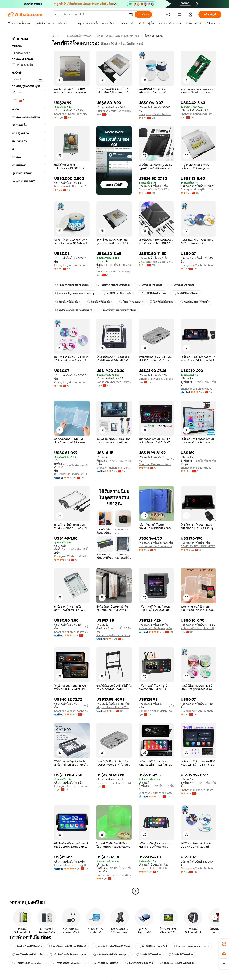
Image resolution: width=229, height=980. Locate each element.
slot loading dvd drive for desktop (75, 293)
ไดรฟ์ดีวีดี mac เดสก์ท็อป (152, 946)
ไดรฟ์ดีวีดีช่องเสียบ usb (152, 293)
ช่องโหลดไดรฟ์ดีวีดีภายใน (27, 955)
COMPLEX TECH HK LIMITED (198, 546)
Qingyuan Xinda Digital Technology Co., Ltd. (156, 189)
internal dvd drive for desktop (192, 946)
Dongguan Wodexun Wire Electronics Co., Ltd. (72, 556)
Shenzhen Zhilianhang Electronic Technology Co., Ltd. (198, 389)
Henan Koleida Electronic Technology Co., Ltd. (72, 186)
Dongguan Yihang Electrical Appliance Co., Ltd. (198, 189)
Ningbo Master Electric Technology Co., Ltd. (114, 707)
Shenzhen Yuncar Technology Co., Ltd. (72, 711)
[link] (224, 944)
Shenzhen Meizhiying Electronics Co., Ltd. (198, 468)
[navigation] (29, 464)
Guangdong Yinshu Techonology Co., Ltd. (156, 114)
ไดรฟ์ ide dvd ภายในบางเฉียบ (177, 963)
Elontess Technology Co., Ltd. (156, 379)
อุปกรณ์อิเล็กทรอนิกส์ (79, 36)
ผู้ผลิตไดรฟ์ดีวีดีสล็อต (68, 302)
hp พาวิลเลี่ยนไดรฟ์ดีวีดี (104, 963)
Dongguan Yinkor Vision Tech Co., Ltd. (156, 711)
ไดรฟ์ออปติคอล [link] (154, 36)
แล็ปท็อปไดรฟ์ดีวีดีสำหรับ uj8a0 (68, 955)
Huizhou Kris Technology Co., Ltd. (156, 628)
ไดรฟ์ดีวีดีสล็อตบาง (131, 302)
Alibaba (57, 36)
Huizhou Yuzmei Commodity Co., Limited (156, 546)
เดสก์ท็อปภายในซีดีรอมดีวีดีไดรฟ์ (74, 310)
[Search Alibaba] (90, 14)
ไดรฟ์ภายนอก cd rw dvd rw (28, 963)
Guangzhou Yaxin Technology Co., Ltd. (114, 111)
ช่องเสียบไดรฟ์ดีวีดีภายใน (195, 302)
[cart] (180, 15)
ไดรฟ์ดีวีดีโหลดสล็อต (150, 285)
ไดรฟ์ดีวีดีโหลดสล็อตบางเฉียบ (72, 285)
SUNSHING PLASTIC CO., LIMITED (72, 474)
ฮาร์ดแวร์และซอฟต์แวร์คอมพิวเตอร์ (118, 36)
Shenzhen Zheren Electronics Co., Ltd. (72, 632)
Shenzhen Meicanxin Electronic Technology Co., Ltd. (156, 464)
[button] (131, 14)
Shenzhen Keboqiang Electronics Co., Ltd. (198, 114)
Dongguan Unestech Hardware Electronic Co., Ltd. (114, 382)
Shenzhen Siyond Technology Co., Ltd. (72, 114)
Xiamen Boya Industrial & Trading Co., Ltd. (114, 635)
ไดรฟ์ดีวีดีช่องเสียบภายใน (117, 293)
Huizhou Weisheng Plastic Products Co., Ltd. (198, 628)
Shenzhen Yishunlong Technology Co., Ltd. (114, 468)
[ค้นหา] (143, 14)
